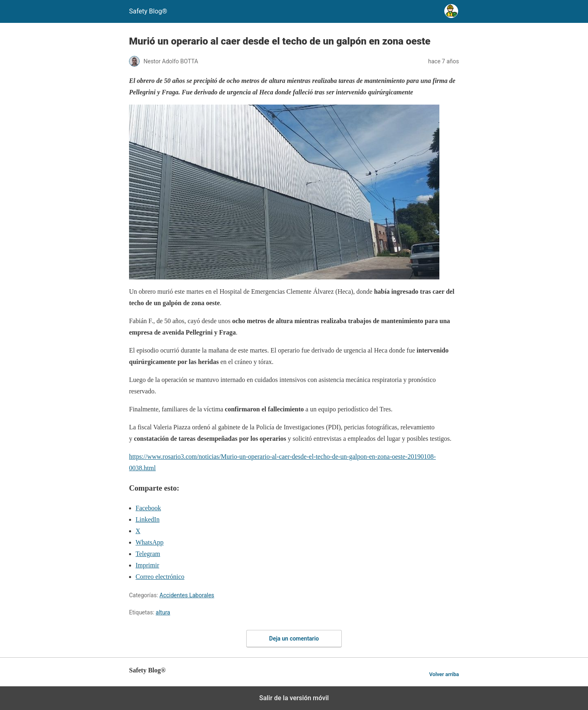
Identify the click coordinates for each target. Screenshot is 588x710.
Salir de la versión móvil (294, 698)
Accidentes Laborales (187, 595)
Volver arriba (444, 674)
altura (163, 612)
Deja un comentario (294, 639)
